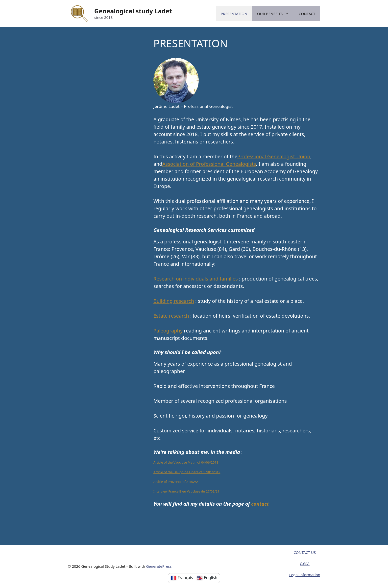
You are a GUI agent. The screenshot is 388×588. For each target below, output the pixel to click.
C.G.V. (305, 564)
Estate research (171, 316)
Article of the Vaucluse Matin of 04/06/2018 (186, 462)
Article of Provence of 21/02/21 (177, 482)
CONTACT (307, 14)
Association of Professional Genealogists (209, 164)
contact (260, 504)
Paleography (168, 331)
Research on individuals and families (196, 279)
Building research (174, 301)
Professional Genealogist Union (274, 156)
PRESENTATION (234, 14)
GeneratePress (159, 566)
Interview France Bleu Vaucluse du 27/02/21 (186, 491)
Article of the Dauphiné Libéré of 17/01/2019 (187, 472)
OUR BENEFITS (275, 14)
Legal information (305, 575)
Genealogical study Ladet (133, 11)
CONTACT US (305, 552)
